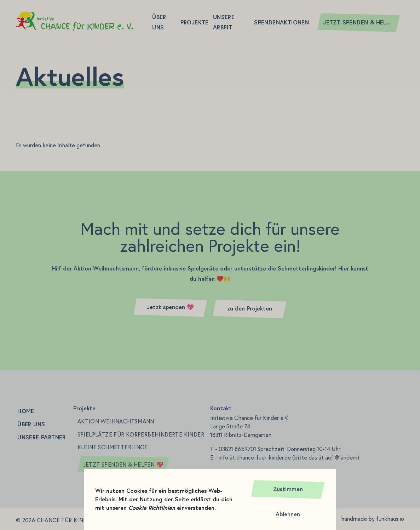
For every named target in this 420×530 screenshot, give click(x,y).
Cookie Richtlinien (152, 508)
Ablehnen (288, 514)
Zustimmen (288, 489)
